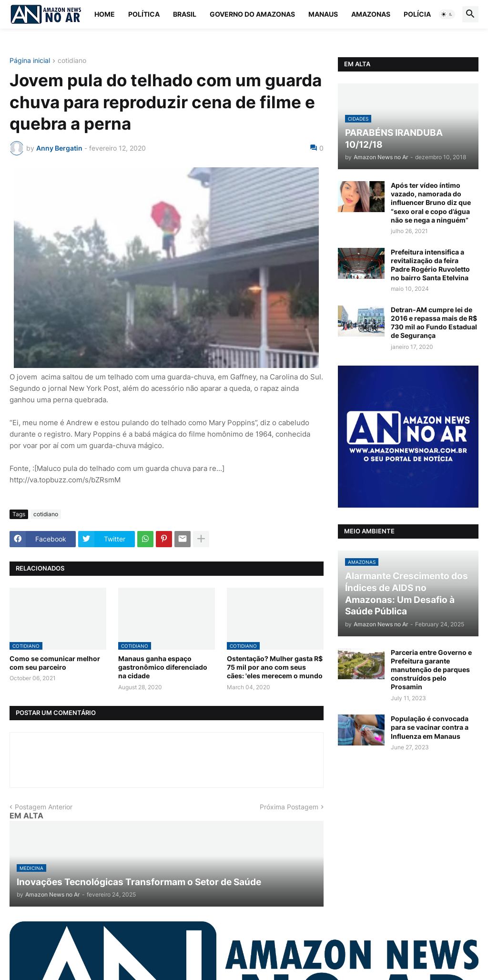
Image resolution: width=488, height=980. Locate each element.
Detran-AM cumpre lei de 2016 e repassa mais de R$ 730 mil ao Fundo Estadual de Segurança (434, 323)
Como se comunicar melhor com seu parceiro (55, 663)
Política (144, 14)
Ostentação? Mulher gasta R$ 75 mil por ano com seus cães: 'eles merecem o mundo (275, 667)
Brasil (185, 14)
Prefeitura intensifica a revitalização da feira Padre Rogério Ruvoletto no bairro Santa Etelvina (430, 265)
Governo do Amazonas (252, 14)
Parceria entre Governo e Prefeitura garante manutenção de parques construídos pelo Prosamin (431, 670)
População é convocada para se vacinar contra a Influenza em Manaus (430, 727)
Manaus (323, 14)
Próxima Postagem (289, 807)
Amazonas (371, 14)
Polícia (417, 14)
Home (105, 14)
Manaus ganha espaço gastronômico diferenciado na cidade (163, 667)
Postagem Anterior (44, 807)
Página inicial (30, 61)
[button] (447, 14)
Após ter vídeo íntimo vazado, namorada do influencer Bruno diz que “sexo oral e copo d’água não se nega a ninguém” (431, 203)
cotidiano (72, 61)
